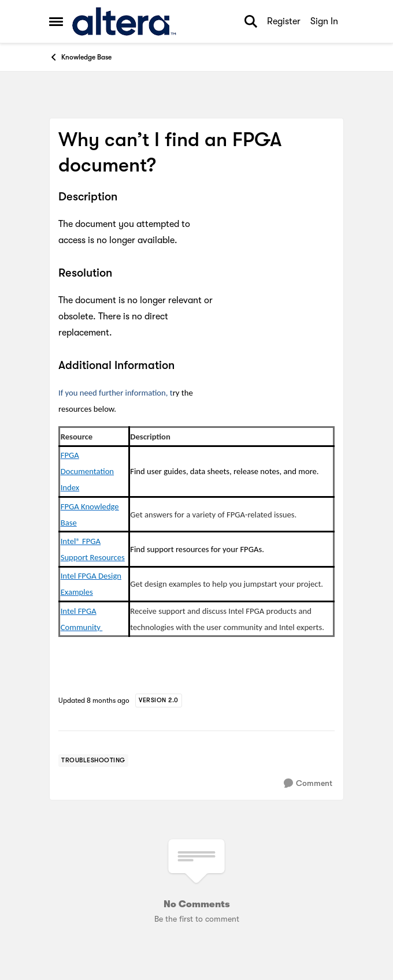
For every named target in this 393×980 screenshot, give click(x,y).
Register (284, 21)
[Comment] (308, 783)
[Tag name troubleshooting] (93, 761)
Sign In (324, 21)
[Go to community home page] (124, 21)
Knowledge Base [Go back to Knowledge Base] (80, 57)
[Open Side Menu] (56, 21)
